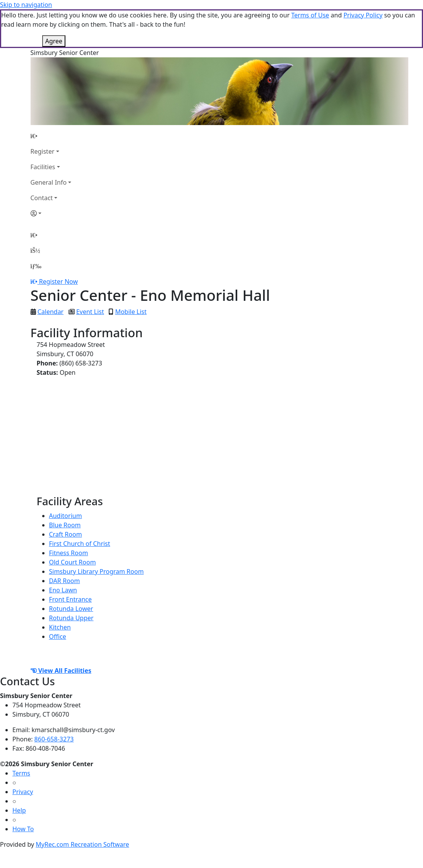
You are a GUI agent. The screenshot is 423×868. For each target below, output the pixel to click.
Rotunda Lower (71, 609)
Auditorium (66, 516)
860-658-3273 (54, 739)
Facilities (43, 167)
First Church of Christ (80, 544)
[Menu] (36, 266)
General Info (49, 182)
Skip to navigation (26, 5)
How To (23, 829)
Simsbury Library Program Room (97, 571)
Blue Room (65, 525)
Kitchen (60, 627)
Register (43, 151)
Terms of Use (310, 15)
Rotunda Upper (71, 618)
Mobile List (131, 312)
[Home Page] (51, 136)
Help (19, 810)
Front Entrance (71, 599)
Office (58, 636)
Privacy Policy (363, 15)
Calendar (51, 312)
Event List (90, 312)
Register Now (58, 281)
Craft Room (66, 534)
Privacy (23, 792)
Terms (21, 773)
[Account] (51, 213)
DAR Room (65, 581)
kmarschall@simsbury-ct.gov (73, 730)
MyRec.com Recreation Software (82, 844)
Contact (42, 198)
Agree (54, 41)
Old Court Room (73, 562)
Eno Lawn (63, 590)
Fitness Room (69, 553)
